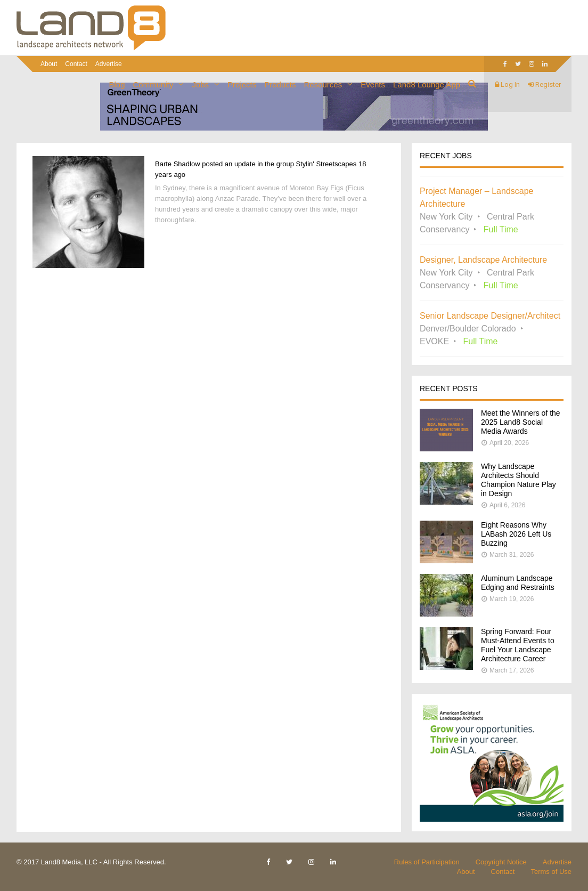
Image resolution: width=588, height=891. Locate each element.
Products (280, 84)
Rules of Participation (427, 862)
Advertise (557, 862)
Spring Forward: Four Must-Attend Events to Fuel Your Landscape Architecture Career (518, 645)
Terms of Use (551, 872)
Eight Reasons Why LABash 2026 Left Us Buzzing (516, 534)
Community (153, 84)
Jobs (200, 84)
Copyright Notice (501, 862)
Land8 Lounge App (427, 84)
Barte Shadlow (178, 164)
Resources (323, 84)
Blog (117, 84)
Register (544, 84)
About (49, 64)
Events (373, 84)
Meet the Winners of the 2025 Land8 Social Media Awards (521, 422)
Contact (76, 64)
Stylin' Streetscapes (326, 164)
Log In (507, 84)
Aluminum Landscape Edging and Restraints (518, 583)
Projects (242, 84)
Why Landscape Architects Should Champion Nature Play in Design (518, 480)
